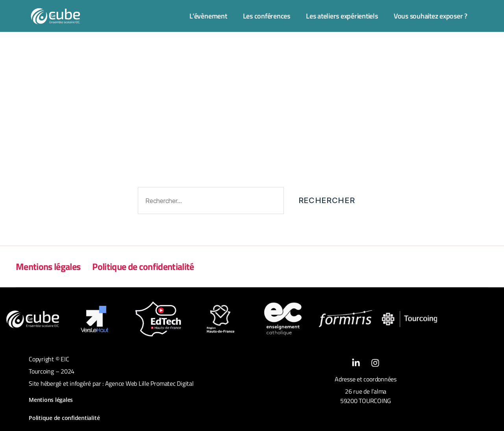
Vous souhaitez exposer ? (431, 16)
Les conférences (267, 16)
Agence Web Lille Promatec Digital (149, 383)
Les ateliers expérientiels (342, 16)
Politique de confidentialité (143, 266)
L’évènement (208, 16)
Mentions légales (48, 266)
